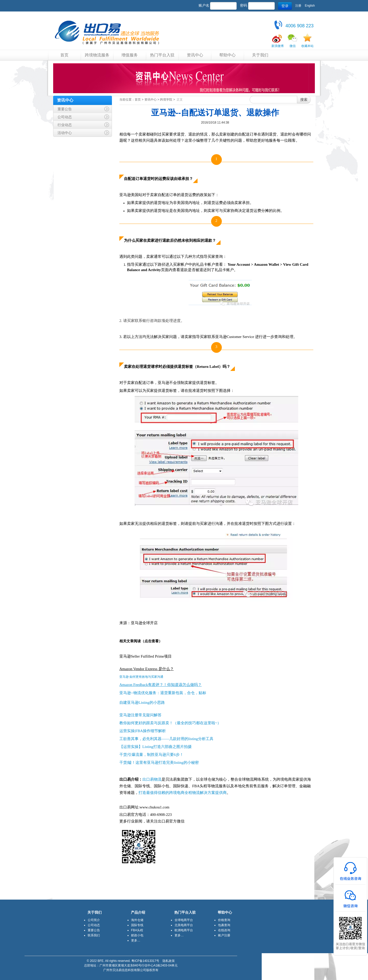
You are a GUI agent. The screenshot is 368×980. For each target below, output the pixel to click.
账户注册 (224, 935)
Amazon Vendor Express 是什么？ (147, 669)
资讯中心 (195, 55)
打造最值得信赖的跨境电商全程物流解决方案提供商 (183, 793)
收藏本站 (307, 46)
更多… (136, 940)
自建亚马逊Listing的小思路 (142, 703)
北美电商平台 (184, 925)
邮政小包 (137, 935)
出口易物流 (152, 779)
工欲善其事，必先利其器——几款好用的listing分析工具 (166, 739)
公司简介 (94, 920)
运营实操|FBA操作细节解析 (143, 731)
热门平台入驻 (162, 55)
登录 (285, 6)
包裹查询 (224, 925)
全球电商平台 (184, 920)
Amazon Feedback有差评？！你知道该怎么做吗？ (160, 685)
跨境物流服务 (97, 55)
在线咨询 (224, 930)
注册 (298, 6)
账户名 (204, 5)
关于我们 (260, 55)
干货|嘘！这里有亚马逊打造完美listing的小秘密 (159, 763)
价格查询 (224, 920)
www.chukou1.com (154, 807)
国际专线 (137, 925)
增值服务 (130, 55)
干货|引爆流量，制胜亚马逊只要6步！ (151, 755)
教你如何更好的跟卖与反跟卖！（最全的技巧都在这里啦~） (170, 723)
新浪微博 (278, 46)
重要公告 (94, 930)
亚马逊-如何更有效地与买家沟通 (141, 677)
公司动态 (94, 925)
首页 (64, 55)
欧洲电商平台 (184, 930)
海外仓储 (137, 920)
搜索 (304, 100)
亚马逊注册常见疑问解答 (140, 715)
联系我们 (94, 935)
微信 (293, 46)
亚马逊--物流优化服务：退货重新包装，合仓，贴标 (163, 693)
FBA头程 (137, 930)
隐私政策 (169, 961)
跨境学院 (166, 100)
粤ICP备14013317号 (145, 961)
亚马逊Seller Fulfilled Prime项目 (146, 656)
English (310, 6)
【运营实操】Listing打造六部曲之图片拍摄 (156, 747)
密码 (244, 5)
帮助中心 (227, 55)
